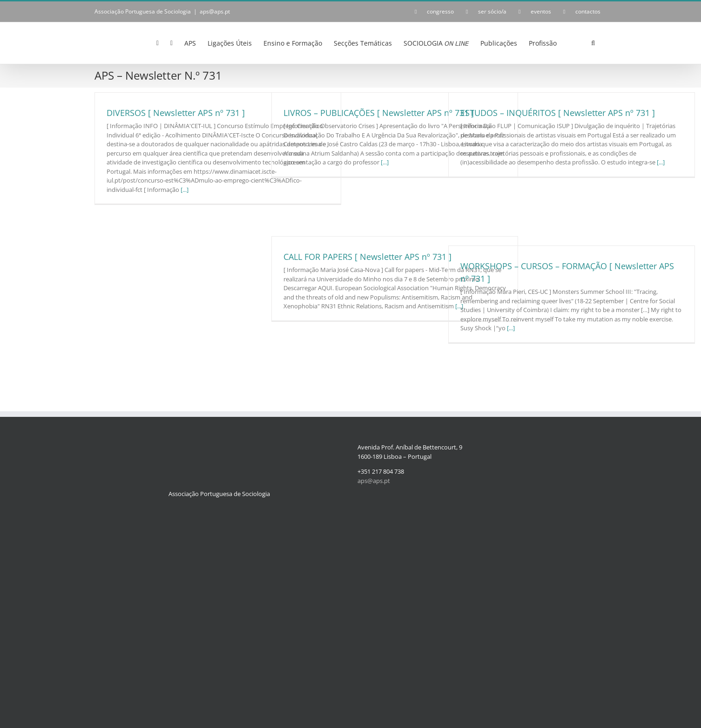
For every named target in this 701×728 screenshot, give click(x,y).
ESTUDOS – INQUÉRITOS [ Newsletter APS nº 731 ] (558, 113)
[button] (593, 42)
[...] (185, 190)
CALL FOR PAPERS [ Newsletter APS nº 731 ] (367, 257)
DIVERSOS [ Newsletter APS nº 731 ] (176, 113)
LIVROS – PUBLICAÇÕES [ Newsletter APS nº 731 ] (379, 113)
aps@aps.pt (215, 11)
